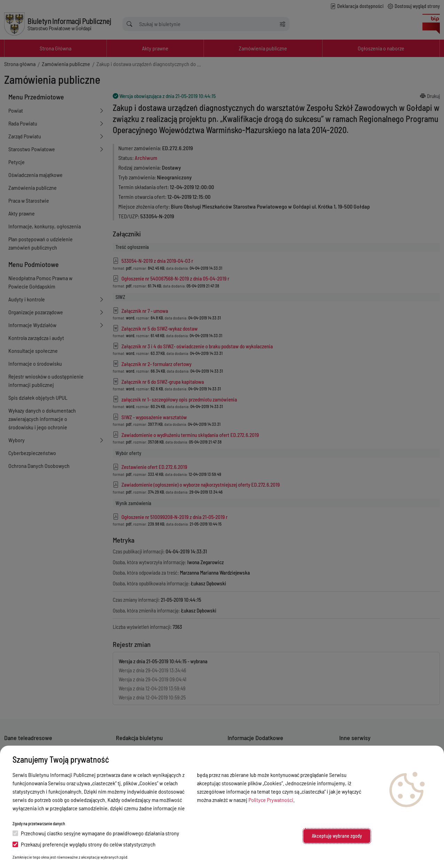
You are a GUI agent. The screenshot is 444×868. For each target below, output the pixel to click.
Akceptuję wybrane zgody (337, 836)
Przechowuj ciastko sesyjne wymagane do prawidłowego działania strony (96, 833)
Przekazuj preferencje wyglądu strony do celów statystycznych (84, 844)
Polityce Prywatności (271, 800)
